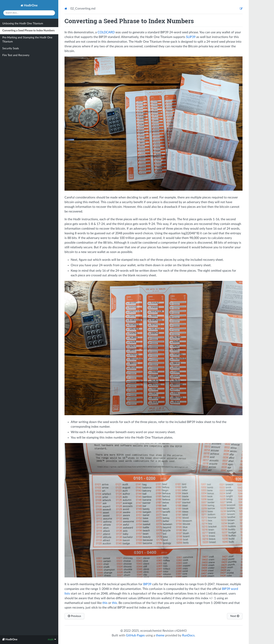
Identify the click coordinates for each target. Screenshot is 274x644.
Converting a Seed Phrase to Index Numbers (28, 31)
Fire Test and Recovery (16, 55)
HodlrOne (29, 5)
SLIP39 (191, 37)
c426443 (181, 631)
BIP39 (147, 584)
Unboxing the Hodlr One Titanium (23, 24)
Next (235, 616)
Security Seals (11, 48)
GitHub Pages (135, 635)
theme (160, 635)
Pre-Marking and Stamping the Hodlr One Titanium (27, 40)
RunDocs (188, 635)
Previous (74, 616)
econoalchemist (151, 631)
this (105, 603)
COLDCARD (106, 32)
